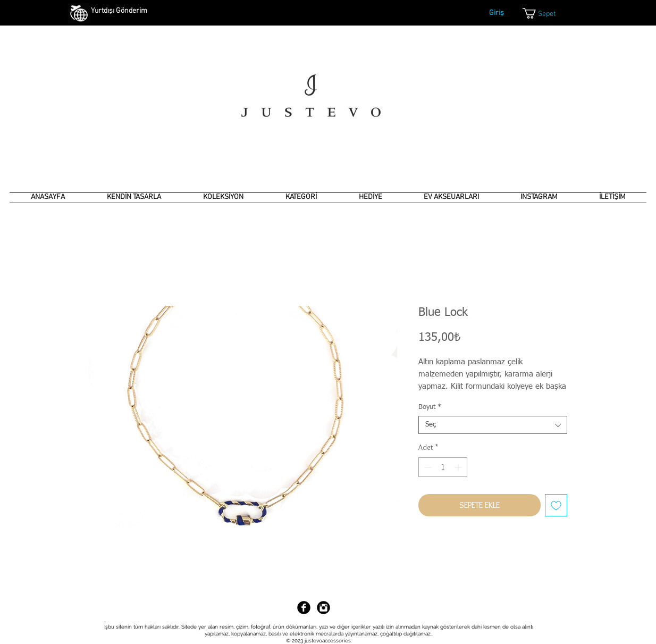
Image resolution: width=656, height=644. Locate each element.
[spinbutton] (443, 467)
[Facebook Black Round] (304, 608)
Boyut (430, 407)
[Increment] (459, 467)
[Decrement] (427, 467)
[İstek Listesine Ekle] (556, 505)
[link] (546, 13)
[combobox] (493, 425)
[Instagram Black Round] (323, 608)
